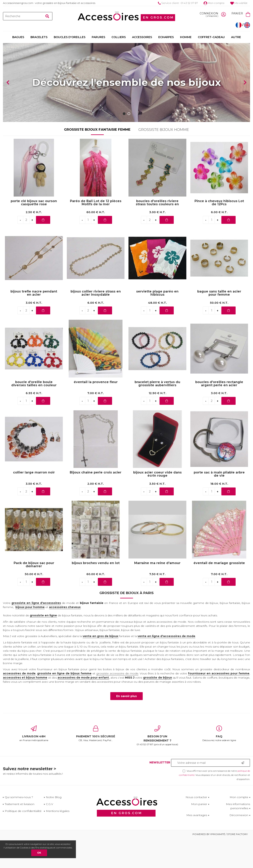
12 (157, 423)
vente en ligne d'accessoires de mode (166, 666)
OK (39, 853)
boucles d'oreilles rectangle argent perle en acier (219, 413)
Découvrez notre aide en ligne (219, 763)
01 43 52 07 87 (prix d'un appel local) (157, 765)
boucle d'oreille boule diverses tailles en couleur (34, 413)
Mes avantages (197, 845)
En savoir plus (126, 726)
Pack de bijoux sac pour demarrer (34, 594)
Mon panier (199, 834)
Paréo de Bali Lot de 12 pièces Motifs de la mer (96, 232)
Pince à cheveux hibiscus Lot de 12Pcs (219, 232)
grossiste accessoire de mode (117, 703)
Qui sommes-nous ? (19, 827)
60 (96, 242)
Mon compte (214, 3)
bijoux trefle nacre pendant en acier (34, 323)
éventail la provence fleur (96, 412)
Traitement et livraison (20, 834)
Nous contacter (196, 827)
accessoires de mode (19, 703)
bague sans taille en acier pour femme (219, 323)
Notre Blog (54, 827)
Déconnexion (239, 845)
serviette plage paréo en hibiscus (157, 323)
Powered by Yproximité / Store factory (220, 864)
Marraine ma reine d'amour (157, 593)
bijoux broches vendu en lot (96, 593)
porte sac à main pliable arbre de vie (219, 504)
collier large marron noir (34, 502)
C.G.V (50, 834)
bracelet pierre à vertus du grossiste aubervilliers (157, 413)
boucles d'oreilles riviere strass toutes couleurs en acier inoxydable (157, 232)
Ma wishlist (239, 3)
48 (157, 332)
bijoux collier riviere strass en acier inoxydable (96, 323)
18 (219, 513)
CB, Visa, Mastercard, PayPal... (96, 763)
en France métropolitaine (34, 763)
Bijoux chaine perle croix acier (96, 502)
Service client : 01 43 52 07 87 (178, 3)
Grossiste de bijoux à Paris (126, 622)
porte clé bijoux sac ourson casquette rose (34, 232)
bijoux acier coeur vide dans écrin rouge (157, 504)
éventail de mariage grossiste (219, 593)
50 (219, 332)
